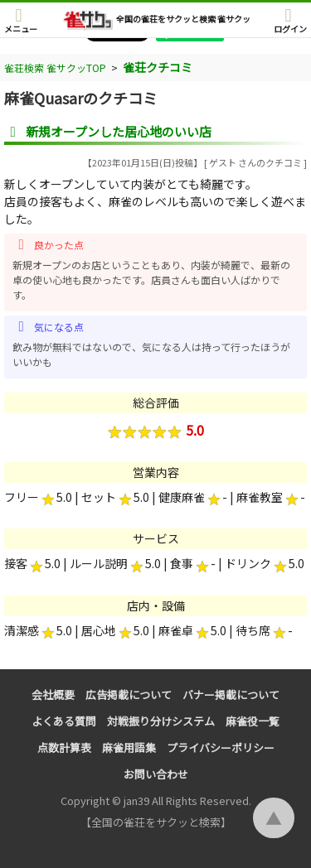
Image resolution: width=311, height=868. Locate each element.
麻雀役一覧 (253, 721)
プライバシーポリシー (221, 747)
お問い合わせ (156, 774)
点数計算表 (64, 747)
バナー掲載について (231, 694)
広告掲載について (129, 694)
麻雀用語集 (129, 747)
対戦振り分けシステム (161, 721)
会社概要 (53, 694)
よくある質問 (64, 721)
